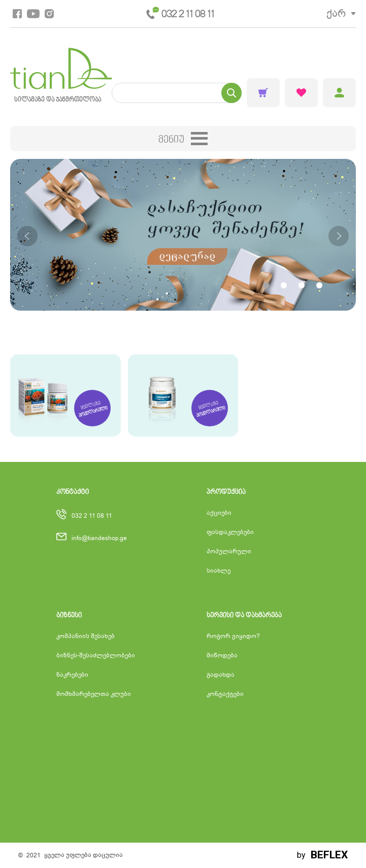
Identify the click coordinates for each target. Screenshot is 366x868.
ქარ (336, 13)
